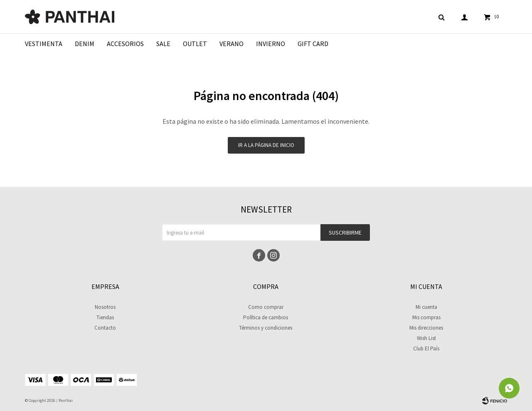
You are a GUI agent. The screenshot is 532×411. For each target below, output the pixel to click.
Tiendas (105, 317)
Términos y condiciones (266, 328)
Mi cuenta (426, 307)
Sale (163, 44)
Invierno (271, 44)
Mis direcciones (426, 328)
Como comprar (266, 307)
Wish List (426, 338)
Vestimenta (44, 44)
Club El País (426, 349)
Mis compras (426, 317)
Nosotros (105, 307)
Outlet (195, 44)
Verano (232, 44)
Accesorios (125, 44)
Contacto (105, 328)
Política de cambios (266, 317)
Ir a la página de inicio (266, 145)
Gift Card (313, 44)
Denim (85, 44)
